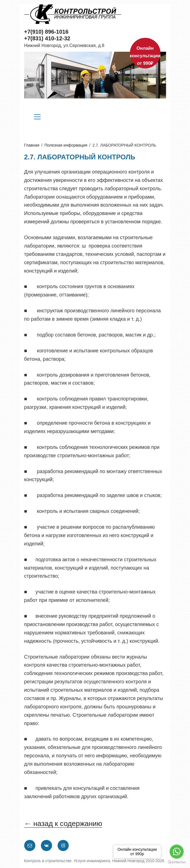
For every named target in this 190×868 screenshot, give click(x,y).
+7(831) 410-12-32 (47, 38)
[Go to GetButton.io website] (177, 862)
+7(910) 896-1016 (46, 32)
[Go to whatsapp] (177, 852)
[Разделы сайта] (37, 118)
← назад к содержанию (63, 824)
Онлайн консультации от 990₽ (145, 56)
